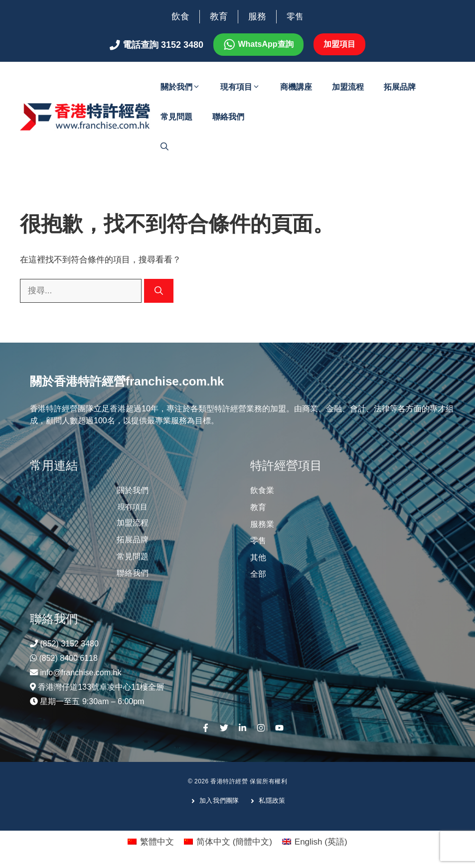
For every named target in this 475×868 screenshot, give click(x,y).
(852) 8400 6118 (68, 658)
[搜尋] (159, 291)
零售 (295, 17)
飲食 (180, 16)
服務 (257, 16)
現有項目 (245, 87)
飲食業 (262, 490)
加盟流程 (348, 87)
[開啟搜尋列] (164, 147)
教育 (219, 16)
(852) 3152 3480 (69, 644)
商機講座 (296, 87)
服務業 (262, 524)
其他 (258, 558)
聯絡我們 (228, 117)
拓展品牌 (400, 87)
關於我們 (185, 87)
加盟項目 (339, 44)
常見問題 (176, 117)
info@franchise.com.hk (80, 673)
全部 (258, 574)
